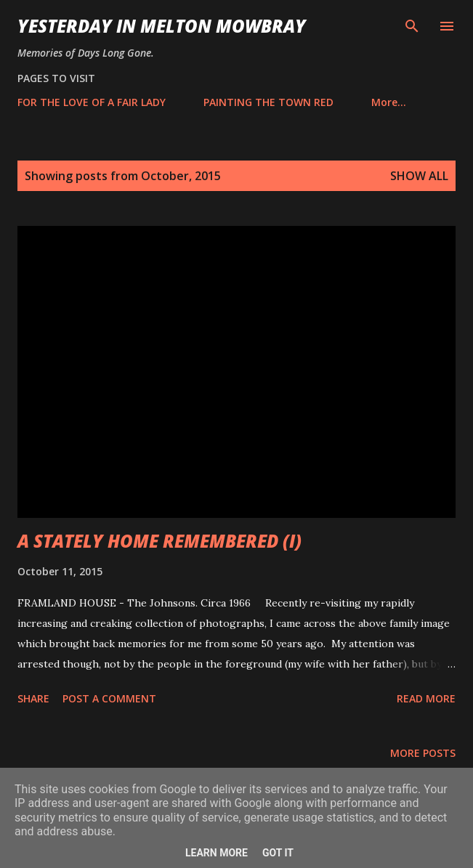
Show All (419, 176)
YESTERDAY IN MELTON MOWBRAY (162, 26)
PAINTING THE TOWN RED (268, 102)
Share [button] (33, 698)
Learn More (217, 853)
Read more (426, 698)
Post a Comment (109, 698)
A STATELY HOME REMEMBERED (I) (159, 541)
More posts (423, 753)
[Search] (412, 26)
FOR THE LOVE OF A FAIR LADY (92, 102)
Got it (278, 853)
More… (389, 102)
